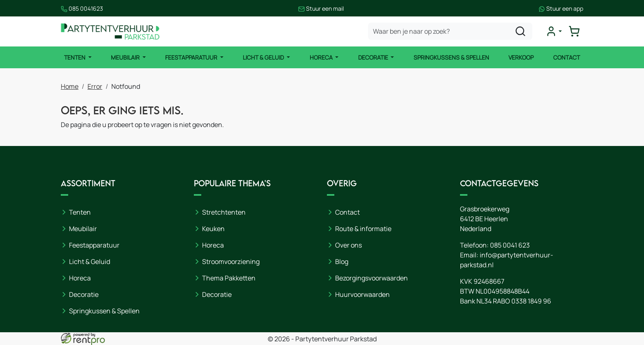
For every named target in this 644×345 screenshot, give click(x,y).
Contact (567, 57)
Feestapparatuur (192, 57)
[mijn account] (554, 31)
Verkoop (521, 57)
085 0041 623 (510, 245)
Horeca (322, 57)
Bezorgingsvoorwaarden (371, 278)
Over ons (348, 245)
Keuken (213, 229)
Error (95, 86)
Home (70, 86)
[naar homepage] (110, 31)
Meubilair (126, 57)
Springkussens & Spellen (451, 57)
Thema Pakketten (229, 278)
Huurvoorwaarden (362, 294)
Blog (342, 262)
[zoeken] (520, 31)
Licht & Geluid (264, 57)
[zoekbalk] (450, 31)
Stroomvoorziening (231, 262)
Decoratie (374, 57)
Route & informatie (363, 229)
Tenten (75, 57)
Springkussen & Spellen (104, 311)
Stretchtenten (224, 212)
